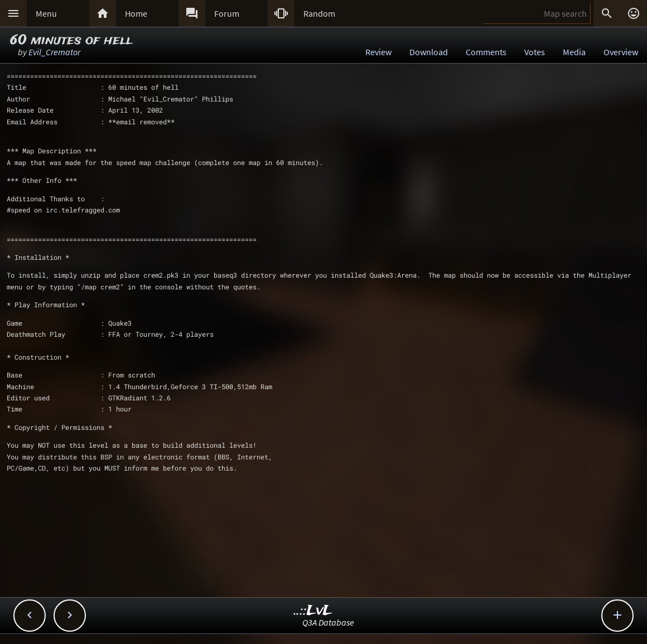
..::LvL (313, 611)
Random (319, 13)
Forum (227, 13)
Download (429, 52)
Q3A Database (328, 622)
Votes (535, 52)
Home (136, 13)
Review (378, 52)
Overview (621, 52)
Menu (46, 13)
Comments (486, 52)
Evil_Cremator (54, 52)
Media (574, 52)
